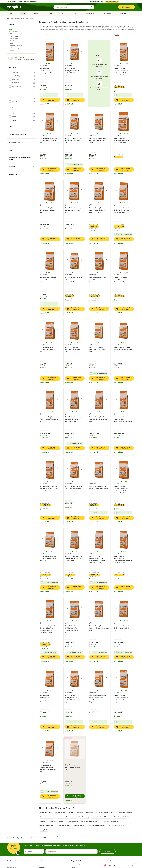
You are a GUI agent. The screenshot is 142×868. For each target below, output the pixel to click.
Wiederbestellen (112, 2)
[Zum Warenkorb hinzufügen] (50, 100)
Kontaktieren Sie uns (96, 2)
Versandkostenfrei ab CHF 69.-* (28, 2)
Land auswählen (108, 861)
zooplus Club (43, 865)
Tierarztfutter (90, 13)
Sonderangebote (76, 865)
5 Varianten (68, 135)
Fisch (63, 13)
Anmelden (107, 851)
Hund (23, 13)
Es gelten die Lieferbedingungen (50, 836)
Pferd (75, 13)
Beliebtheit (116, 35)
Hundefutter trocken (19, 18)
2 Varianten (93, 484)
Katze (10, 13)
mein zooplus (11, 865)
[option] (22, 72)
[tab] (47, 64)
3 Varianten (44, 66)
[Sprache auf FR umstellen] (14, 2)
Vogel (50, 13)
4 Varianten (44, 135)
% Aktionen (123, 13)
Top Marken (107, 13)
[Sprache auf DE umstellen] (10, 2)
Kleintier (36, 13)
